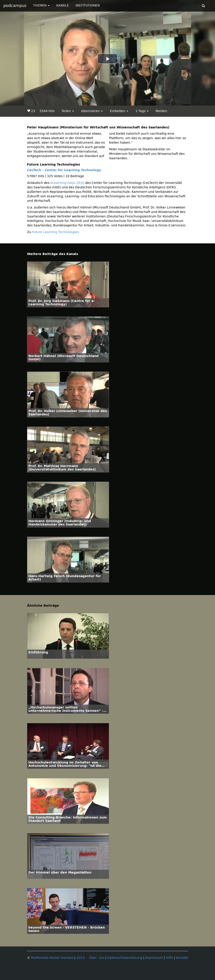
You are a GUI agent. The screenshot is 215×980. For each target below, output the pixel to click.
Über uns (97, 958)
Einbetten (119, 111)
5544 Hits (47, 111)
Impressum (154, 958)
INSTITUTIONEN (88, 5)
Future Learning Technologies (56, 232)
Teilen (68, 111)
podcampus (15, 6)
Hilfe (170, 958)
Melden (161, 111)
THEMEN (41, 5)
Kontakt (182, 958)
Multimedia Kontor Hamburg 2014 (58, 958)
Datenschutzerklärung (125, 958)
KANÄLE (63, 5)
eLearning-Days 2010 (67, 183)
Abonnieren (92, 111)
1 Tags (142, 111)
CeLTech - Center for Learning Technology (64, 170)
